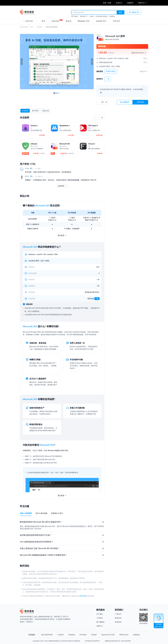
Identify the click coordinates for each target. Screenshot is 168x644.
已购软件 (130, 3)
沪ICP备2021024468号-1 (93, 641)
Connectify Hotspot (102, 16)
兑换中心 (100, 626)
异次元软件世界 (47, 635)
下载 (97, 299)
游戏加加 (136, 635)
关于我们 (100, 614)
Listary (92, 16)
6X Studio (83, 635)
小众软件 (61, 635)
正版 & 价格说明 (26, 513)
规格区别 (144, 71)
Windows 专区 (84, 21)
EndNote (112, 16)
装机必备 (55, 21)
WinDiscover (124, 635)
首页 (43, 21)
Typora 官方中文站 (108, 635)
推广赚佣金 (100, 622)
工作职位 (100, 618)
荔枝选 (68, 21)
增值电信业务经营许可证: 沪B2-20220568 (118, 641)
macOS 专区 (101, 21)
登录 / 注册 (107, 3)
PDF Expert (75, 16)
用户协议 (83, 596)
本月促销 (39, 27)
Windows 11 (84, 16)
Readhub (72, 635)
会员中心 (119, 3)
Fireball (94, 635)
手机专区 (116, 21)
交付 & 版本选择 (41, 513)
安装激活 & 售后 (57, 513)
